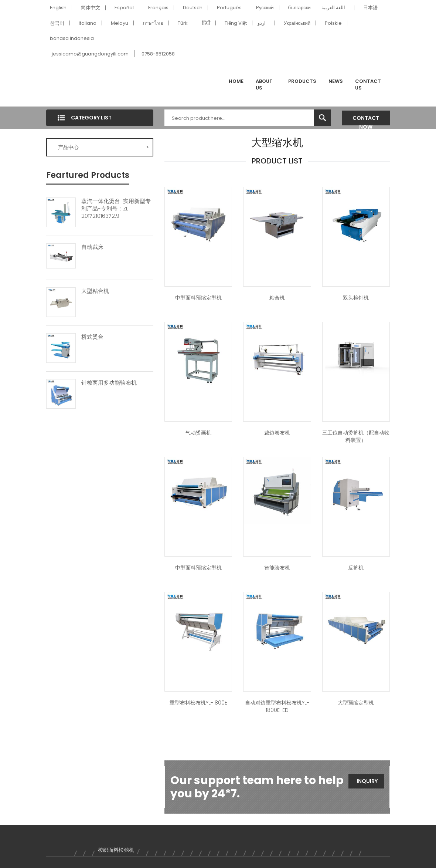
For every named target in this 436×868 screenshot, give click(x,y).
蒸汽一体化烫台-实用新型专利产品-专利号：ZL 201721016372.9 (116, 209)
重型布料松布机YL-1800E (198, 703)
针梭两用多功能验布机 (109, 383)
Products (302, 81)
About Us (264, 85)
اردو (262, 23)
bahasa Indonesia (72, 38)
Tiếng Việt (236, 23)
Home (236, 81)
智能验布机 (277, 568)
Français (158, 8)
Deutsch (193, 8)
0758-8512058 (158, 54)
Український (297, 23)
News (336, 81)
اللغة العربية (333, 8)
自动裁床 (92, 247)
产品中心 (103, 147)
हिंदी (206, 23)
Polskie (333, 23)
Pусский (265, 8)
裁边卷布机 (277, 433)
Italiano (88, 23)
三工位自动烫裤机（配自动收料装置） (356, 436)
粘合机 (277, 298)
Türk (183, 23)
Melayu (120, 23)
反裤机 (356, 568)
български (299, 8)
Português (229, 8)
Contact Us (368, 85)
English (58, 8)
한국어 (57, 23)
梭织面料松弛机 (116, 850)
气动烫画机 (198, 433)
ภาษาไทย (153, 23)
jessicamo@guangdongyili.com (90, 54)
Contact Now (366, 120)
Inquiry (367, 781)
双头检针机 (356, 298)
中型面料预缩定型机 (198, 298)
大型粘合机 (95, 291)
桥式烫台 (92, 337)
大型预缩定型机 (356, 703)
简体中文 (91, 8)
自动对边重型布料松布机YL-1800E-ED (277, 706)
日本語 (370, 8)
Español (124, 8)
